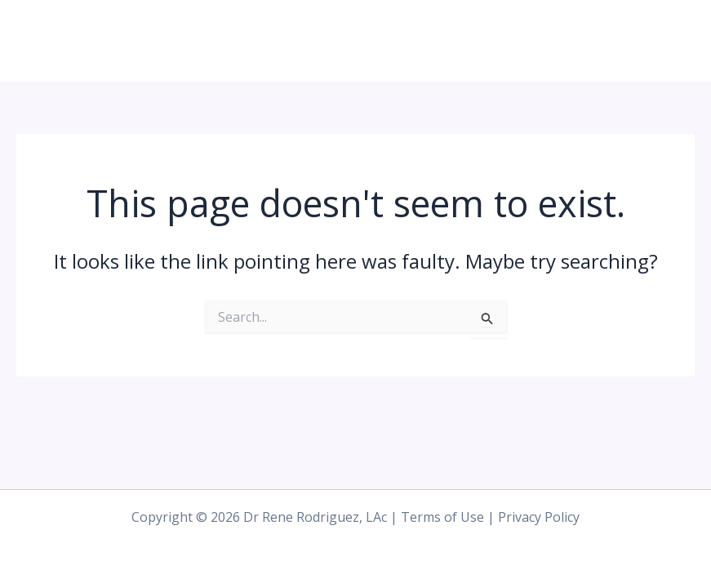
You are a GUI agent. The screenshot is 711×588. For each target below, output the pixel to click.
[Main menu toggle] (677, 41)
